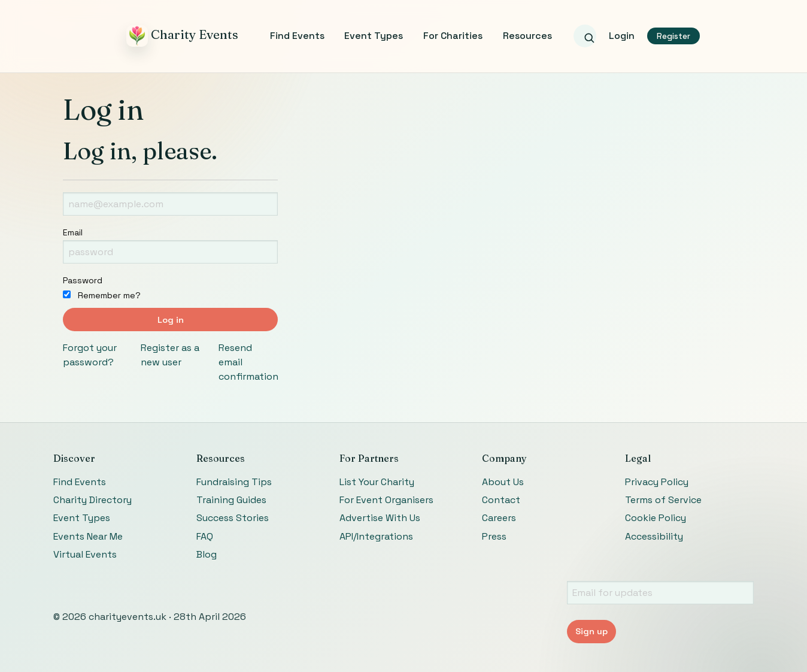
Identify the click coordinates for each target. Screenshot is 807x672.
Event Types (374, 36)
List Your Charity (377, 482)
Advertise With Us (380, 518)
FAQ (205, 536)
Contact (501, 500)
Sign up (591, 631)
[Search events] (585, 36)
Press (494, 536)
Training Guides (231, 500)
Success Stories (233, 518)
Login (622, 36)
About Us (503, 482)
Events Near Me (88, 536)
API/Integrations (376, 536)
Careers (499, 518)
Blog (207, 554)
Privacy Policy (657, 482)
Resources (527, 36)
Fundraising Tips (234, 482)
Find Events (297, 36)
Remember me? (102, 295)
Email (73, 232)
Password (83, 280)
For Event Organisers (386, 500)
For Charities (453, 36)
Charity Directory (92, 500)
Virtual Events (85, 554)
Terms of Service (663, 500)
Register (673, 36)
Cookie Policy (656, 518)
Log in (171, 320)
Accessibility (654, 536)
